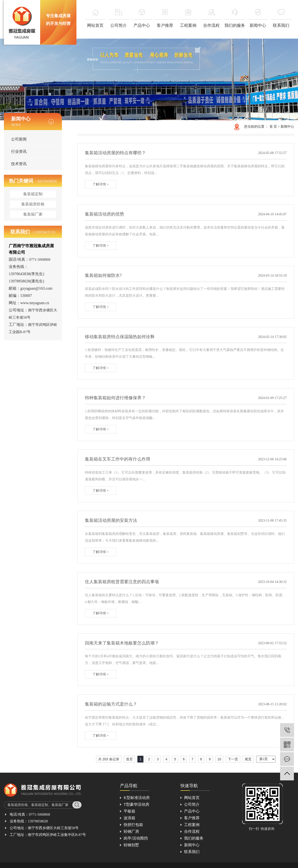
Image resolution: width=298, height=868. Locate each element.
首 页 (273, 127)
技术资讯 (19, 164)
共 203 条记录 (109, 759)
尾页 (248, 759)
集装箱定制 (33, 194)
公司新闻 (19, 139)
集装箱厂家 (33, 214)
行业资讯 (19, 151)
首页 (129, 759)
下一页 (233, 759)
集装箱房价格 (33, 204)
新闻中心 (287, 127)
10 (219, 759)
